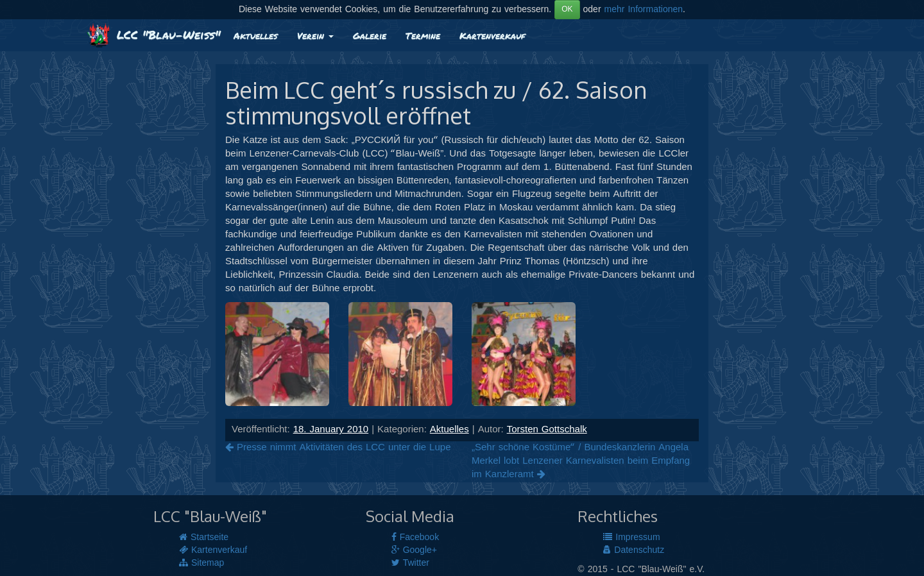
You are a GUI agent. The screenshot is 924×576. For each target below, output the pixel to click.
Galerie (370, 35)
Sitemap (201, 563)
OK (567, 9)
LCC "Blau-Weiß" (154, 35)
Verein (315, 35)
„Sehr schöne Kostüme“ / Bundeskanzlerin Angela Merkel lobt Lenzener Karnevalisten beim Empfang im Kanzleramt (581, 461)
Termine (423, 35)
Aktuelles (256, 35)
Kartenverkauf (492, 35)
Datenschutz (634, 550)
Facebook (415, 538)
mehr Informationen (644, 10)
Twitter (410, 563)
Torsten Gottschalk (547, 430)
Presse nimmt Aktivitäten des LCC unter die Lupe (338, 448)
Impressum (631, 538)
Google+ (414, 550)
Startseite (204, 538)
